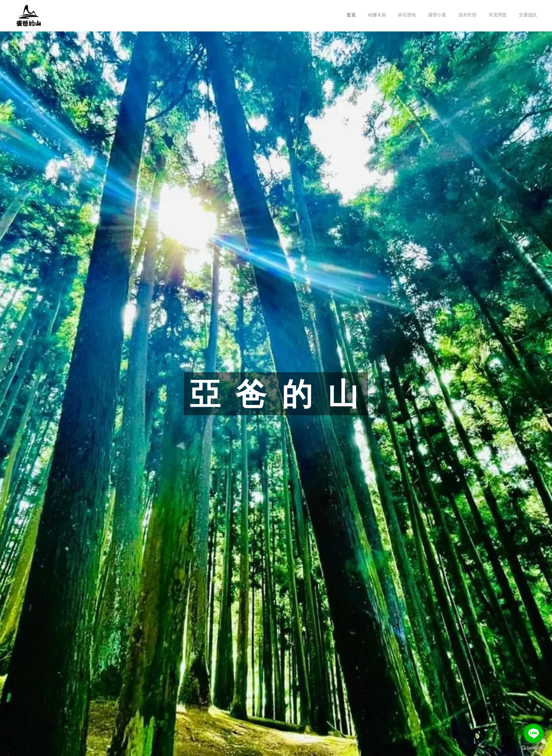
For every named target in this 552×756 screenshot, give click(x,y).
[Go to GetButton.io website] (534, 748)
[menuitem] (465, 16)
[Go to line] (534, 733)
